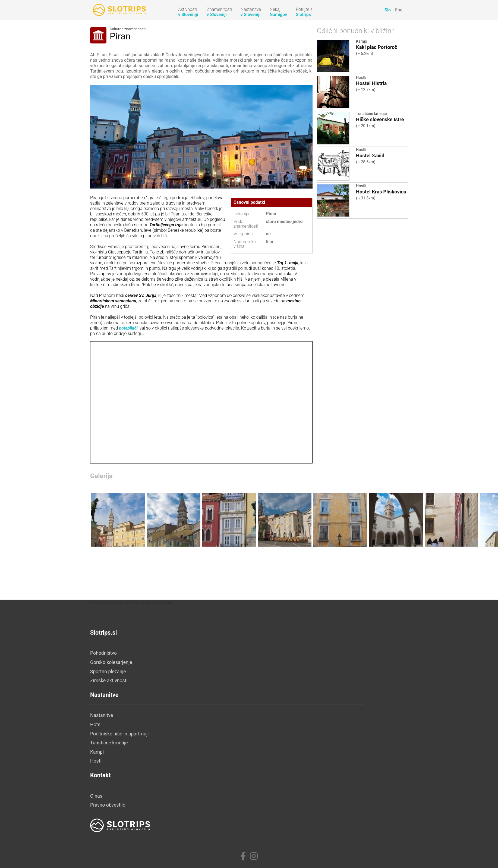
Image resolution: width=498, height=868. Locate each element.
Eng (399, 10)
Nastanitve (207, 790)
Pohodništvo (103, 790)
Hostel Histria (371, 83)
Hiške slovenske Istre (380, 119)
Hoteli (202, 800)
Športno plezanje (108, 809)
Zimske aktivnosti (109, 818)
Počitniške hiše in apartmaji (225, 809)
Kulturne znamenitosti (128, 29)
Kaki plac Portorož (377, 47)
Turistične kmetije (371, 114)
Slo (388, 10)
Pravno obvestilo (319, 800)
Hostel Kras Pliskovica (381, 192)
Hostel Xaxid (370, 156)
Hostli (361, 78)
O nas (308, 790)
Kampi (362, 41)
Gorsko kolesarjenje (111, 800)
